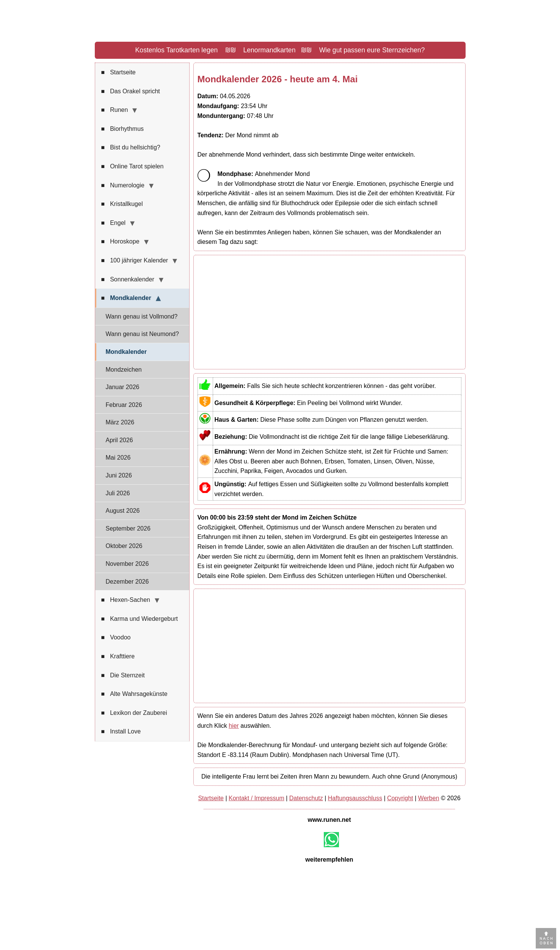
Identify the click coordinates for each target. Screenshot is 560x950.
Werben (429, 798)
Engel (114, 223)
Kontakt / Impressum (256, 798)
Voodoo (116, 638)
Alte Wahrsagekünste (134, 694)
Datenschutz (306, 798)
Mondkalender (126, 298)
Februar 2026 (124, 405)
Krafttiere (118, 656)
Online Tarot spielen (133, 166)
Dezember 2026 (127, 582)
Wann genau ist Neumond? (142, 334)
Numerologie (123, 185)
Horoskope (120, 242)
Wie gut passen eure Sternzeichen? (372, 50)
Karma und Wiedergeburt (140, 619)
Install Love (121, 732)
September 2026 (128, 528)
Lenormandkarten (270, 50)
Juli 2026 (118, 493)
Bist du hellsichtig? (131, 148)
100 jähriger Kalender (135, 261)
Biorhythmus (123, 129)
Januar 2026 (123, 387)
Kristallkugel (122, 204)
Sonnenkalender (128, 280)
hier (234, 726)
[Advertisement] (329, 312)
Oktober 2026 (124, 546)
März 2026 (120, 422)
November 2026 (127, 564)
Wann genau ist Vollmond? (142, 316)
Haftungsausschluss (355, 798)
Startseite (118, 72)
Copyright (400, 798)
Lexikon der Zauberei (134, 713)
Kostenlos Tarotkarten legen (177, 50)
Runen (115, 110)
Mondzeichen (124, 370)
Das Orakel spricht (131, 91)
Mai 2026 (118, 458)
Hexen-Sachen (126, 600)
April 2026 (119, 440)
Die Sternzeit (123, 675)
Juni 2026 (119, 475)
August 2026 (123, 511)
